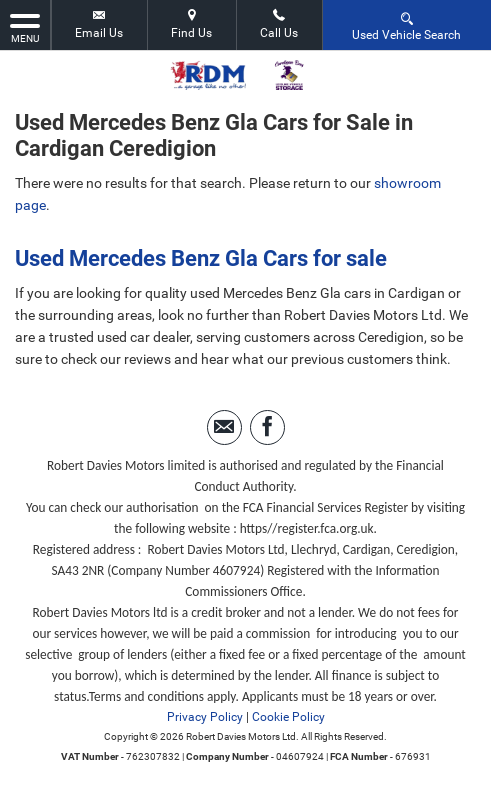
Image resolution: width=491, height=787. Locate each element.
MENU (25, 27)
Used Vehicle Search (406, 25)
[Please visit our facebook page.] (267, 427)
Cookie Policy (288, 717)
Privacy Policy (205, 717)
